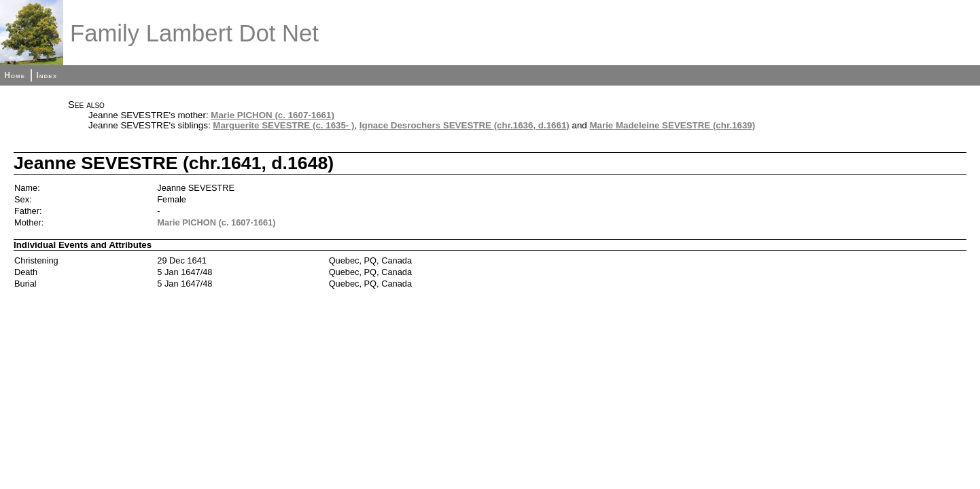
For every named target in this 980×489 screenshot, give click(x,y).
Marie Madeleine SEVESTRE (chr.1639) (672, 125)
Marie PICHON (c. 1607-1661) (273, 115)
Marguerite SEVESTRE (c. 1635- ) (283, 125)
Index (47, 75)
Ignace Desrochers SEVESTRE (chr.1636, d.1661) (465, 125)
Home (15, 75)
